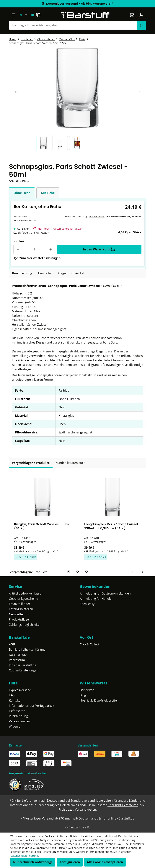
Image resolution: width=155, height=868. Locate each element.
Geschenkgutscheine (23, 599)
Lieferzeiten (17, 711)
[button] (44, 143)
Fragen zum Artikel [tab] (71, 273)
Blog (83, 695)
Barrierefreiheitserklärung (27, 650)
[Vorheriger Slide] (16, 92)
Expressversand (20, 690)
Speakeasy (87, 604)
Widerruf (15, 726)
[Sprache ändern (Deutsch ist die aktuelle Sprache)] (25, 15)
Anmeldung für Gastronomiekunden (105, 593)
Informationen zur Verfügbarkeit (32, 706)
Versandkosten (97, 217)
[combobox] (73, 25)
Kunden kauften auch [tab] (70, 463)
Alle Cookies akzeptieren (105, 862)
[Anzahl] (34, 249)
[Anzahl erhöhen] (51, 249)
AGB (12, 644)
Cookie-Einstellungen (24, 670)
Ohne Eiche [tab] (22, 193)
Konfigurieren (70, 862)
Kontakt (14, 700)
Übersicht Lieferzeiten (123, 805)
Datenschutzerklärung (24, 856)
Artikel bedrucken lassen (26, 593)
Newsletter (17, 614)
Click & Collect (90, 644)
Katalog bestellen (21, 609)
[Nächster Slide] (139, 92)
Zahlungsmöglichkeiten (25, 625)
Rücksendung (18, 716)
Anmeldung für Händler (96, 599)
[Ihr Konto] (141, 15)
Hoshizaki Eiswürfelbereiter (99, 700)
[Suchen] (141, 25)
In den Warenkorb (99, 249)
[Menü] (14, 15)
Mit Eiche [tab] (48, 193)
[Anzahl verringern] (18, 249)
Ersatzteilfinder (20, 604)
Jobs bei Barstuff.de (23, 665)
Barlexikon (87, 690)
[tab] (22, 273)
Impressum (17, 660)
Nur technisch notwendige (33, 862)
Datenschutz (18, 655)
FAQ (12, 695)
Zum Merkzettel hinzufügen (37, 258)
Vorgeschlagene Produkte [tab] (31, 463)
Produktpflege (19, 619)
